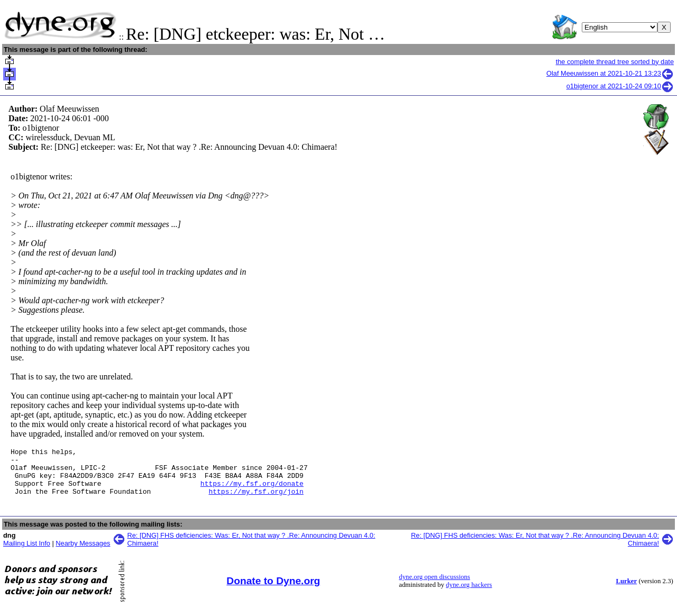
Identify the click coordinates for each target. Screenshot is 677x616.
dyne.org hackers (469, 594)
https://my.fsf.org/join (256, 501)
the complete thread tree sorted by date (615, 62)
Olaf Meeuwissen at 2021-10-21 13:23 (610, 73)
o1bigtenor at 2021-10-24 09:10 (620, 86)
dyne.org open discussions (434, 586)
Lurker (626, 591)
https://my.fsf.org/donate (252, 491)
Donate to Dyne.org (273, 590)
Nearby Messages (83, 553)
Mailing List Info (27, 553)
